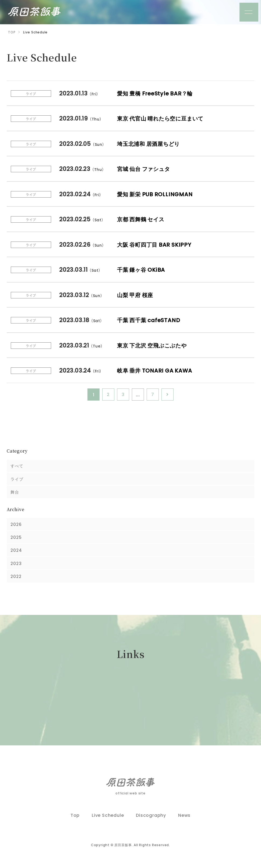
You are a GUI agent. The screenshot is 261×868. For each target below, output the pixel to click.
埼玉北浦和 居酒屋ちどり (151, 143)
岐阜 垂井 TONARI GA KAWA (157, 370)
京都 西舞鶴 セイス (142, 219)
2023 (17, 566)
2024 (17, 553)
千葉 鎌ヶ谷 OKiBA (143, 269)
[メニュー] (249, 12)
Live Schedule (108, 819)
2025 (17, 539)
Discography (151, 819)
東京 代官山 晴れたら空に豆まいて (164, 118)
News (184, 819)
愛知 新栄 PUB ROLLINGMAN (157, 194)
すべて (17, 466)
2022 (17, 580)
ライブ (17, 480)
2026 (17, 526)
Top (75, 819)
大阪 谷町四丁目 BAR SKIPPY (156, 244)
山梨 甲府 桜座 (136, 294)
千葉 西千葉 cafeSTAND (150, 320)
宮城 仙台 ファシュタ (146, 169)
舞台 (15, 493)
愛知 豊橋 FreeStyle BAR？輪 (157, 93)
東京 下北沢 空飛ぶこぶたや (154, 345)
